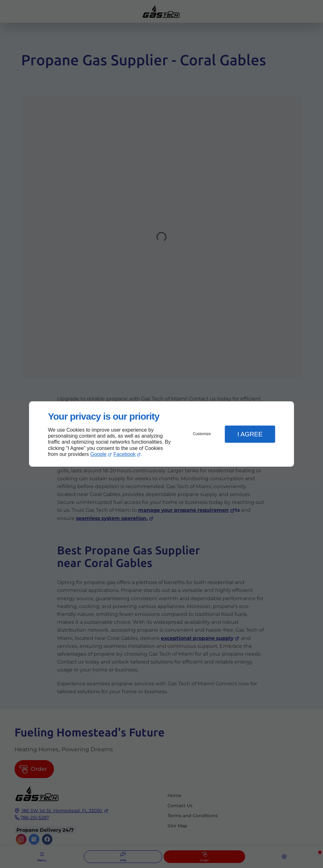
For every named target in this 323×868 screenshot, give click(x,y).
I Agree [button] (250, 434)
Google (98, 454)
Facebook (125, 454)
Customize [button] (202, 434)
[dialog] (161, 434)
